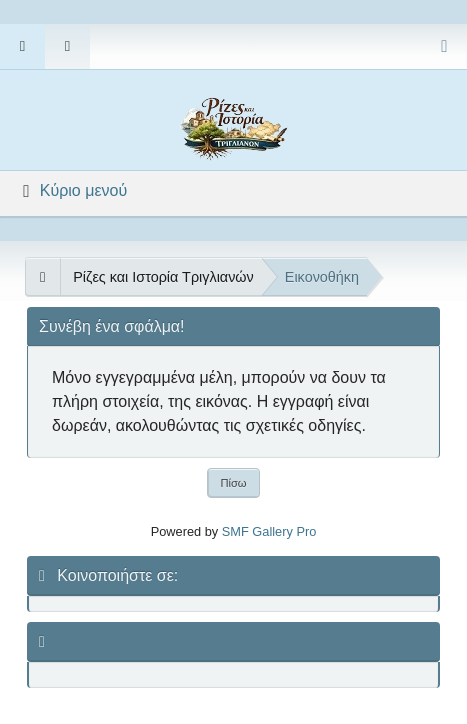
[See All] (42, 277)
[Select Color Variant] (444, 46)
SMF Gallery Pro (269, 531)
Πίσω (233, 483)
